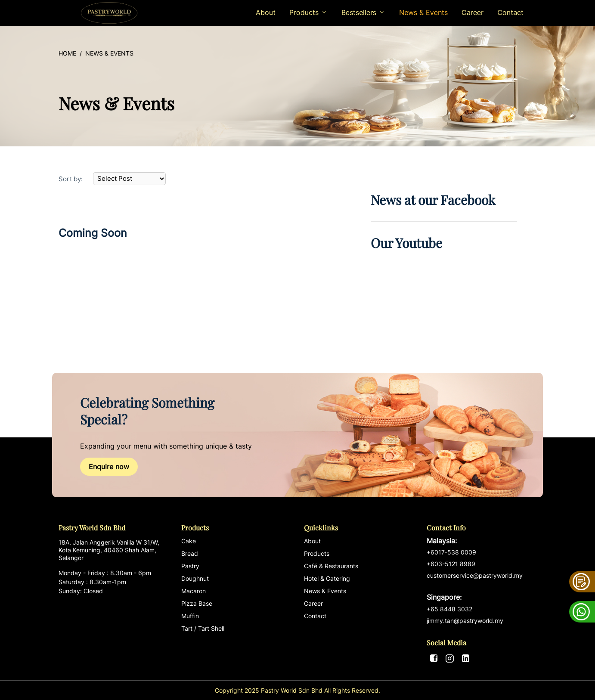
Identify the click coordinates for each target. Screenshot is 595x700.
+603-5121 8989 (451, 564)
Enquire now (109, 467)
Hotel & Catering (327, 578)
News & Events (423, 12)
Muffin (190, 616)
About (266, 12)
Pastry (190, 566)
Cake (189, 541)
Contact (510, 12)
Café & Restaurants (331, 566)
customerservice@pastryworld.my (482, 587)
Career (473, 12)
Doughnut (195, 578)
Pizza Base (197, 603)
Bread (190, 553)
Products (317, 553)
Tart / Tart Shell (203, 628)
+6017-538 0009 (451, 552)
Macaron (194, 591)
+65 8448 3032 (449, 609)
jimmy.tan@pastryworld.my (465, 621)
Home (67, 53)
